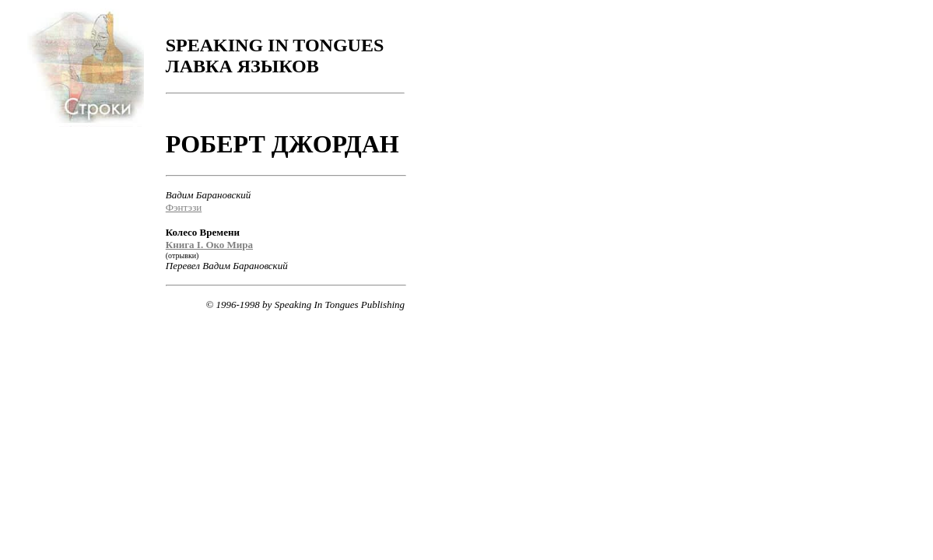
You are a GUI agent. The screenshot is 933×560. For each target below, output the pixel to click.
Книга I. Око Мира (209, 245)
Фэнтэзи (184, 207)
